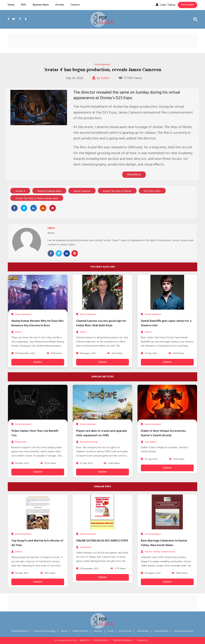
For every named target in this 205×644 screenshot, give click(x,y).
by (101, 78)
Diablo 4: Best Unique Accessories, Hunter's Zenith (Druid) (164, 433)
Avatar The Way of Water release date (37, 199)
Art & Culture (125, 631)
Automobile (143, 631)
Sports (64, 631)
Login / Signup (166, 5)
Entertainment (102, 65)
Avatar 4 (20, 191)
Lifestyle (98, 631)
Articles (60, 5)
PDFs (24, 5)
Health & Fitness (80, 631)
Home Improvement (184, 631)
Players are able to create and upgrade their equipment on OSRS (101, 433)
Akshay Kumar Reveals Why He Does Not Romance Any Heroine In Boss (37, 323)
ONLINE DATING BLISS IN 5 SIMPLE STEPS (102, 541)
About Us (84, 640)
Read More (134, 175)
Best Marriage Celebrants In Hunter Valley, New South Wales (164, 543)
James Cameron (82, 191)
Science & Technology (44, 631)
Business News (41, 5)
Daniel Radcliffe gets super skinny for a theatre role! (166, 323)
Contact (75, 5)
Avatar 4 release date (49, 191)
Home (11, 5)
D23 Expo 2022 (152, 191)
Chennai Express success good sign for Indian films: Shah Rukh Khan (101, 323)
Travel (110, 631)
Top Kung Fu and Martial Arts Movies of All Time (37, 543)
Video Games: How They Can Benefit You (35, 433)
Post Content (188, 5)
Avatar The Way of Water (117, 191)
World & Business (20, 631)
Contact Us (142, 640)
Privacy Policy (101, 640)
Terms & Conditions (122, 640)
